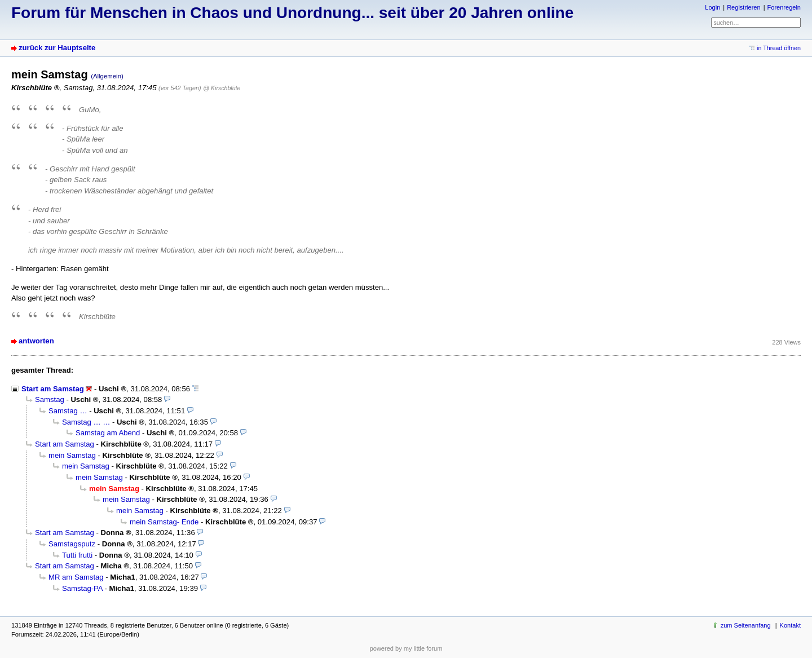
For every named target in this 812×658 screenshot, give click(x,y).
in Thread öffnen (779, 48)
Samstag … (68, 411)
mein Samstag (72, 455)
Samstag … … (86, 422)
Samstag (50, 399)
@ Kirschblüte (222, 88)
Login (712, 7)
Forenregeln (784, 7)
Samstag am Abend (108, 433)
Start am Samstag (53, 389)
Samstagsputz (72, 544)
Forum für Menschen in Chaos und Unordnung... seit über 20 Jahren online (292, 13)
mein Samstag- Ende (164, 522)
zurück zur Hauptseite (57, 48)
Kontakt (790, 625)
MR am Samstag (76, 577)
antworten (36, 341)
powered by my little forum (406, 648)
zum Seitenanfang (746, 625)
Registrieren (743, 7)
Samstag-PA (82, 588)
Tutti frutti (77, 555)
